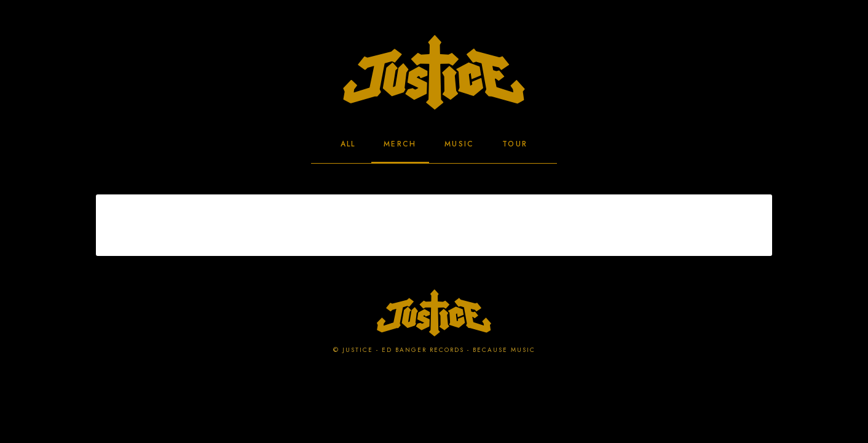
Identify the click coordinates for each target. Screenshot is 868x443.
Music (460, 144)
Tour (515, 144)
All (348, 144)
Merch (400, 144)
